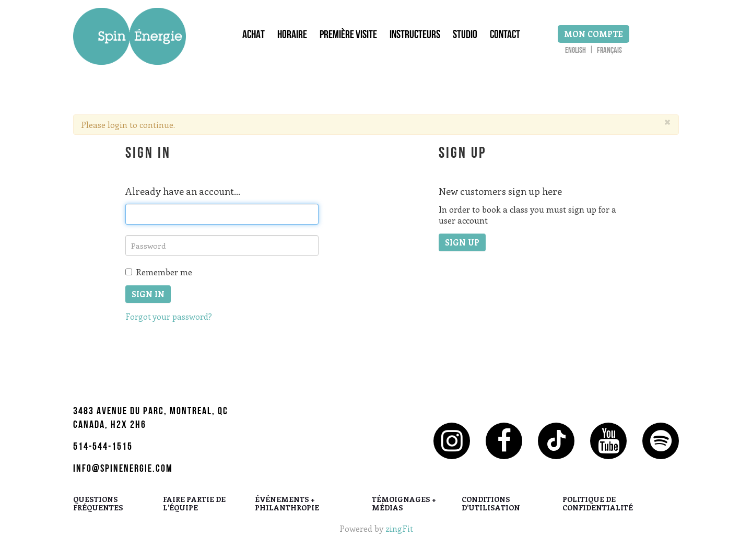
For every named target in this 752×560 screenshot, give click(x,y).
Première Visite (348, 36)
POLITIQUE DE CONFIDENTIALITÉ (598, 504)
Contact (505, 36)
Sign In (148, 294)
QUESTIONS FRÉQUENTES (98, 504)
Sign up (462, 242)
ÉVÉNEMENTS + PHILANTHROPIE (287, 504)
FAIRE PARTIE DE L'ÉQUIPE (194, 504)
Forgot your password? (169, 316)
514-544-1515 (103, 448)
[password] (222, 246)
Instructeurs (415, 36)
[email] (222, 214)
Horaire (292, 36)
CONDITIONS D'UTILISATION (491, 504)
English (575, 51)
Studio (465, 36)
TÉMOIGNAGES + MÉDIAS (404, 504)
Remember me (159, 272)
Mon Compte (594, 34)
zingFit (399, 528)
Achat (254, 36)
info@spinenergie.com (123, 470)
